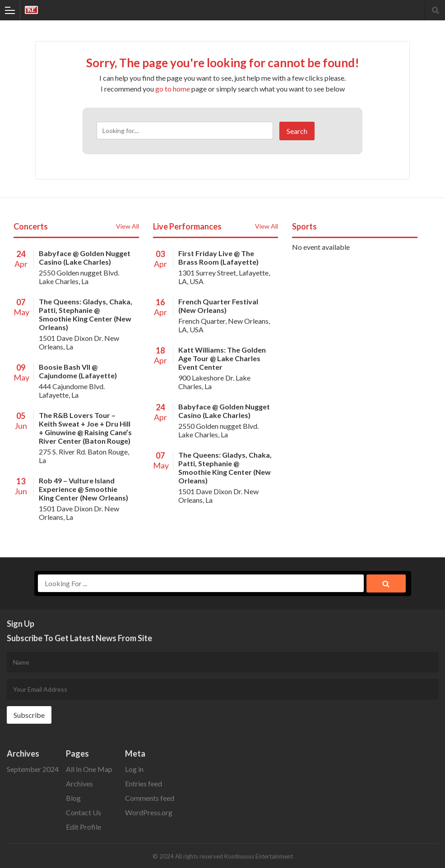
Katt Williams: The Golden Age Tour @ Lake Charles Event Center (222, 358)
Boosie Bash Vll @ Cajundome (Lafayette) (78, 371)
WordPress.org (149, 812)
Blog (73, 798)
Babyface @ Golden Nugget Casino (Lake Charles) (85, 257)
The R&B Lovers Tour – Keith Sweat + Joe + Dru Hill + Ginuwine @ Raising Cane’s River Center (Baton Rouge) (85, 428)
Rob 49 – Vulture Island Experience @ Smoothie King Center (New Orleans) (83, 489)
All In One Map (89, 769)
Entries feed (144, 783)
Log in (134, 769)
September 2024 (33, 769)
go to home (173, 89)
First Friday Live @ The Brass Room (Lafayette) (218, 257)
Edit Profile (83, 827)
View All (127, 226)
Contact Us (83, 812)
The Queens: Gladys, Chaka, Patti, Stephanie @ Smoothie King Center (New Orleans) (86, 314)
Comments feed (150, 798)
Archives (79, 783)
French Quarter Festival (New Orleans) (218, 306)
